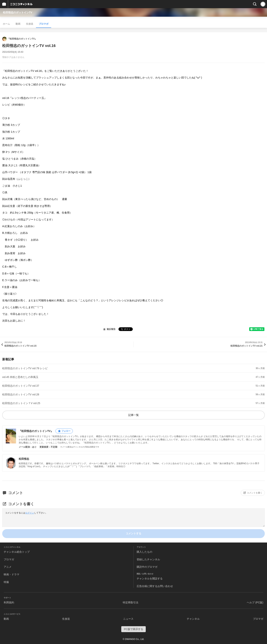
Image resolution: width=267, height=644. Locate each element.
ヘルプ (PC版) (255, 602)
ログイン (30, 513)
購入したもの (144, 552)
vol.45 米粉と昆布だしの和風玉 (20, 377)
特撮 (6, 582)
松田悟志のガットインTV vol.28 (21, 394)
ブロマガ (44, 24)
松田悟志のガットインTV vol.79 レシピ (25, 368)
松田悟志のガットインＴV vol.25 (21, 403)
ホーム (6, 24)
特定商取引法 (131, 602)
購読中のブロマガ (147, 567)
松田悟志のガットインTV (18, 12)
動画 (18, 24)
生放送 (30, 24)
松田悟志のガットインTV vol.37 (21, 386)
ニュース (128, 619)
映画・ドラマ (11, 574)
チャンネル (193, 619)
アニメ (8, 567)
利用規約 (9, 602)
